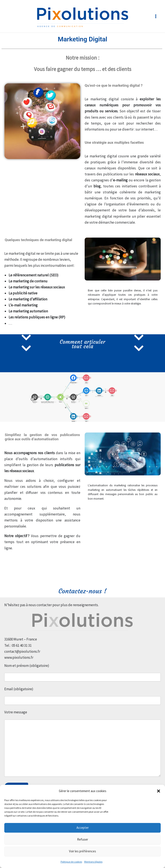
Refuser (83, 839)
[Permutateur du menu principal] (156, 16)
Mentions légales (93, 862)
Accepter (83, 828)
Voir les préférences (82, 851)
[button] (159, 791)
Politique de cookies (71, 862)
